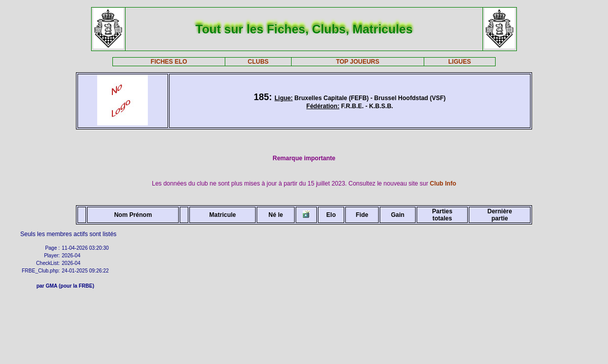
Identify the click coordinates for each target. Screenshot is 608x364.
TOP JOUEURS (358, 62)
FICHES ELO (169, 62)
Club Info (443, 184)
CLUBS (258, 62)
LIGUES (460, 62)
